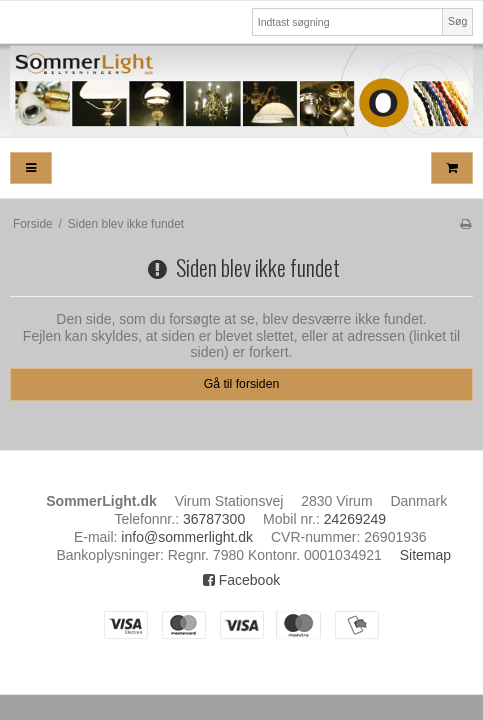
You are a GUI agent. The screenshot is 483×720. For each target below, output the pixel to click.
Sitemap (425, 555)
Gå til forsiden (242, 384)
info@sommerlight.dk (187, 537)
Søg (457, 21)
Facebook (241, 580)
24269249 (355, 519)
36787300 (214, 519)
